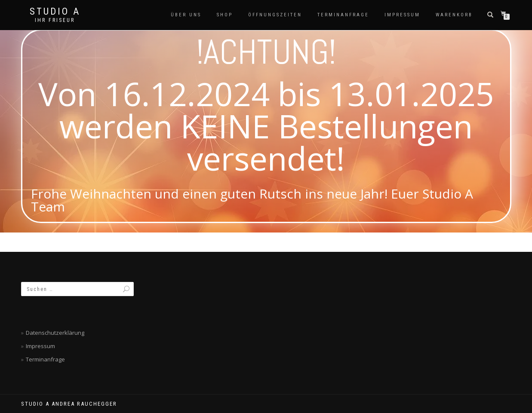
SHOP (225, 15)
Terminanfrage (343, 15)
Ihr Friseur (55, 20)
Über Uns (186, 15)
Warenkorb (454, 15)
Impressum (402, 15)
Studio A (55, 12)
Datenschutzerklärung (55, 333)
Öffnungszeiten (275, 15)
